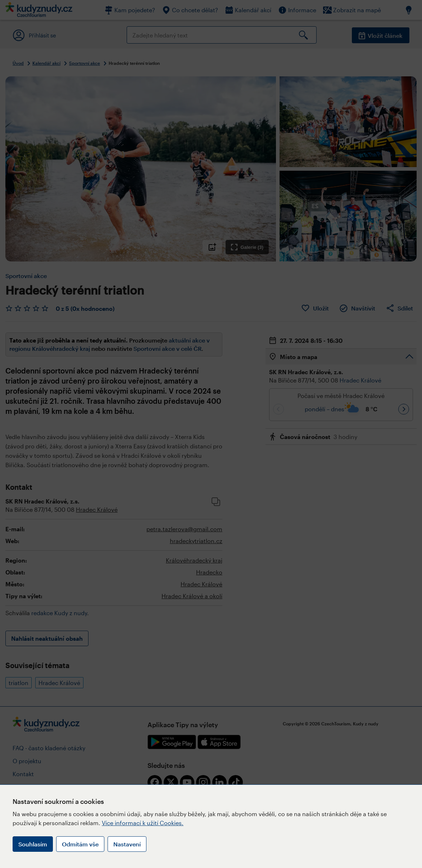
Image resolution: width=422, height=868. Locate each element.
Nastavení (127, 844)
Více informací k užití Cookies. (143, 823)
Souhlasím (33, 844)
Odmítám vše (80, 844)
